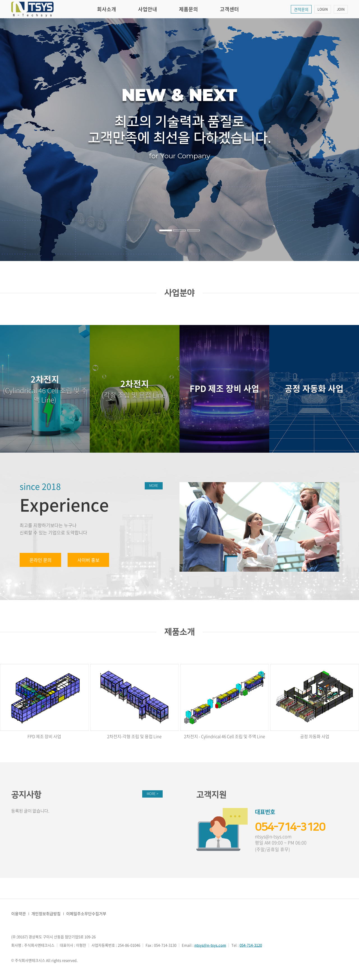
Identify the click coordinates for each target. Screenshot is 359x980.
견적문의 (301, 9)
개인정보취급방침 (46, 913)
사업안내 (148, 9)
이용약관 (19, 913)
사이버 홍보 (88, 560)
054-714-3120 (290, 827)
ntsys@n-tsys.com (273, 836)
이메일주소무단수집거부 (86, 913)
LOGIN (323, 9)
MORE (154, 486)
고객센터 (229, 9)
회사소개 (107, 9)
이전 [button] (18, 140)
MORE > (152, 794)
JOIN (341, 9)
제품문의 (188, 9)
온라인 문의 (41, 560)
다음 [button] (341, 140)
